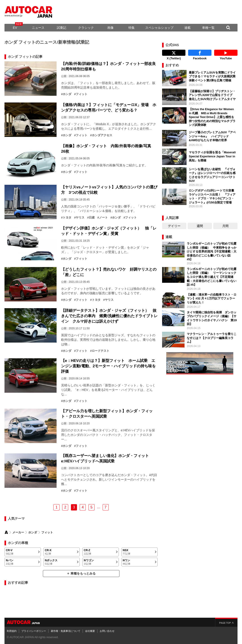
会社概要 (90, 631)
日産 (92, 218)
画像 (110, 28)
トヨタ (67, 218)
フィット (81, 94)
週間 (200, 226)
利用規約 (12, 631)
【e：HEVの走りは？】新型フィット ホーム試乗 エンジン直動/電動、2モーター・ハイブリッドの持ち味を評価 (108, 366)
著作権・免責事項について (66, 631)
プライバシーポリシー (34, 631)
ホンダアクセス (102, 135)
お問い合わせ (107, 631)
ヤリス (80, 218)
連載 (187, 28)
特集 (132, 28)
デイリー (174, 226)
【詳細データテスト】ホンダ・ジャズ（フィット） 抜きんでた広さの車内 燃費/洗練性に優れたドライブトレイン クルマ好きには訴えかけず (109, 316)
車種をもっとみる (83, 573)
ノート (103, 218)
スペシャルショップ (159, 28)
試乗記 (62, 28)
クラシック (86, 28)
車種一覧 (208, 28)
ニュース (38, 28)
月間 (225, 226)
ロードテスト (101, 351)
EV (15, 28)
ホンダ (67, 94)
